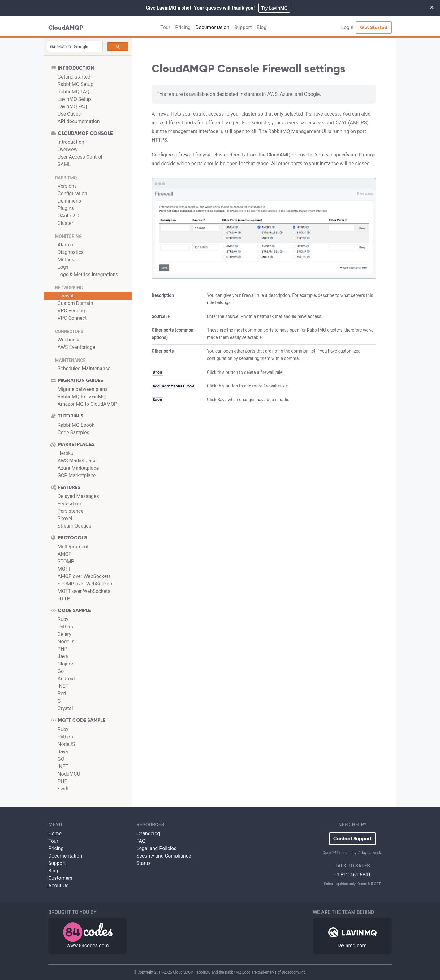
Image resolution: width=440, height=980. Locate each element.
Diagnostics (71, 252)
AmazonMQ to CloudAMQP (87, 404)
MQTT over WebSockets (84, 591)
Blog (261, 27)
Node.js (66, 642)
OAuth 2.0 (68, 216)
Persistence (71, 511)
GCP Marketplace (77, 475)
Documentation (212, 27)
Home (55, 834)
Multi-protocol (73, 547)
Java (63, 656)
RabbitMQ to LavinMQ (82, 397)
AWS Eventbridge (76, 347)
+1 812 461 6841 (352, 875)
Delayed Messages (78, 496)
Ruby (63, 619)
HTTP (64, 599)
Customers (60, 878)
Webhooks (69, 340)
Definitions (69, 201)
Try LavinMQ (274, 8)
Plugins (66, 208)
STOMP (66, 561)
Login (347, 27)
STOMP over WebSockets (86, 584)
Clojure (65, 664)
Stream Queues (74, 526)
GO (61, 759)
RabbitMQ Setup (75, 84)
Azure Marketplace (78, 468)
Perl (62, 693)
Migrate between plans (83, 389)
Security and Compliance (164, 856)
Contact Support (352, 839)
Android (66, 679)
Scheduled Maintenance (84, 368)
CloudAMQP (66, 28)
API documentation (79, 121)
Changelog (148, 834)
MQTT (64, 569)
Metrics (66, 260)
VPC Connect (72, 318)
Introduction (71, 142)
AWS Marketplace (77, 461)
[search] (74, 47)
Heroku (65, 453)
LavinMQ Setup (74, 99)
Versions (67, 186)
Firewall (66, 296)
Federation (69, 504)
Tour (165, 27)
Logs (63, 267)
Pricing (183, 27)
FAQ (141, 841)
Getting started (74, 77)
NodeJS (66, 744)
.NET (63, 686)
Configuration (72, 193)
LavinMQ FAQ (72, 107)
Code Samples (73, 432)
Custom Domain (75, 303)
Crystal (65, 708)
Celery (64, 634)
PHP (63, 649)
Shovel (65, 518)
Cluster (65, 223)
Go (61, 671)
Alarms (65, 245)
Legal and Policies (156, 848)
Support (243, 27)
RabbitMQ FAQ (73, 92)
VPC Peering (71, 311)
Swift (63, 789)
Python (65, 627)
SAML (64, 164)
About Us (58, 886)
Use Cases (69, 114)
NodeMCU (69, 774)
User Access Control (80, 157)
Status (144, 863)
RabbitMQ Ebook (76, 425)
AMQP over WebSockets (84, 576)
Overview (68, 150)
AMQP (65, 554)
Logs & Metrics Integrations (88, 274)
